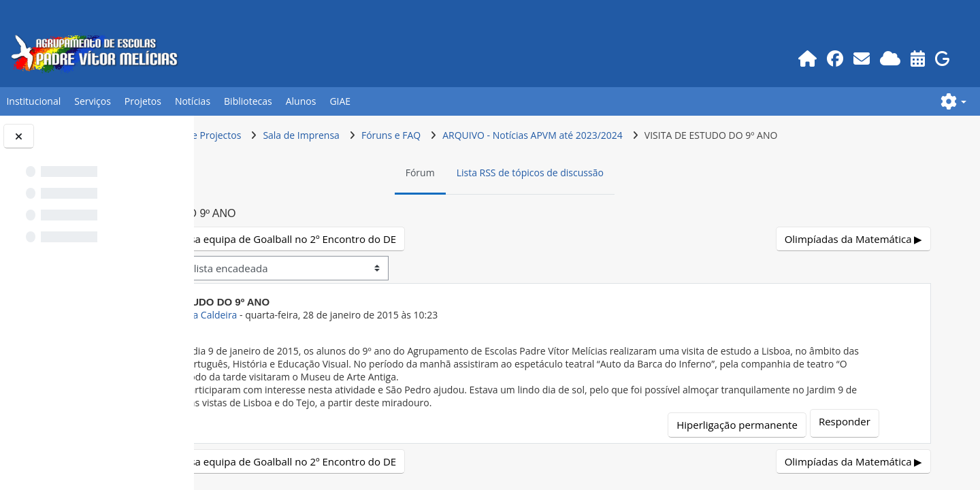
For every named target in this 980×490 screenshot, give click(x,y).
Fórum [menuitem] (496, 173)
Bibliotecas (248, 101)
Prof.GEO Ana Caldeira (338, 315)
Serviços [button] (93, 101)
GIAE (340, 101)
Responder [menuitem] (857, 421)
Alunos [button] (301, 101)
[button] (953, 101)
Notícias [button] (193, 101)
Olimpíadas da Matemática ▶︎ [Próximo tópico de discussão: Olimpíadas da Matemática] (855, 239)
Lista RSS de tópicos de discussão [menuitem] (606, 173)
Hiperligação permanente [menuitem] (750, 425)
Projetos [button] (143, 101)
